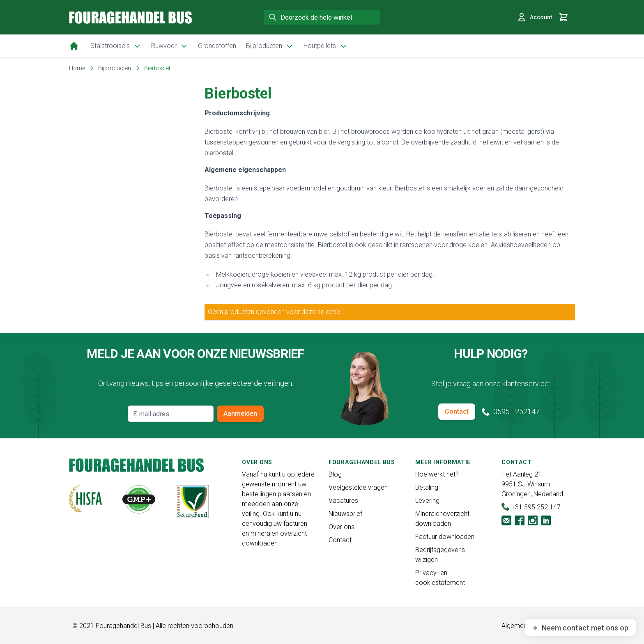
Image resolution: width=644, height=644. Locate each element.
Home (77, 68)
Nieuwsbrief (345, 514)
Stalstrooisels (116, 46)
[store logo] (131, 17)
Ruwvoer (170, 46)
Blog (335, 474)
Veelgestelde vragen (358, 487)
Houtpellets (325, 46)
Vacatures (343, 501)
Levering (427, 501)
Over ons (342, 527)
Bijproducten (270, 46)
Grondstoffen (217, 46)
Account (534, 17)
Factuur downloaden (445, 537)
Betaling (427, 487)
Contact (457, 411)
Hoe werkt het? (437, 474)
